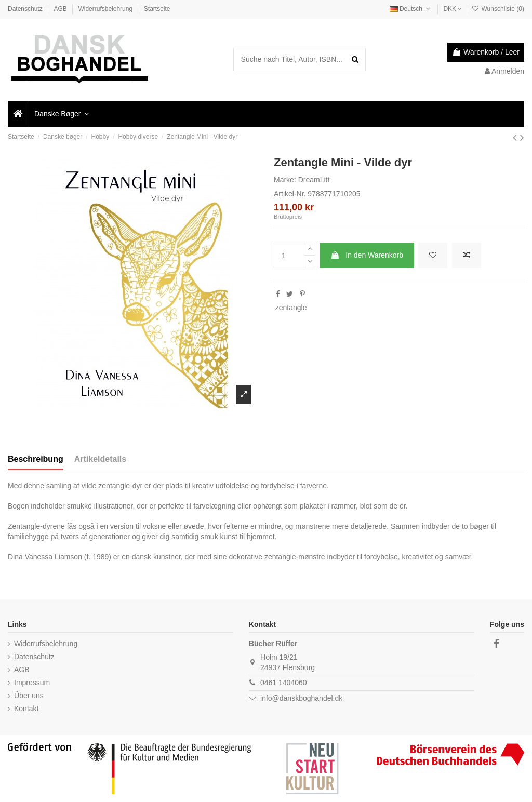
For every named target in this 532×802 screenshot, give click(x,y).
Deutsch (411, 9)
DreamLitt (314, 180)
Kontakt (26, 709)
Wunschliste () (498, 9)
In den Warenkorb (367, 255)
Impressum (32, 683)
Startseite (157, 9)
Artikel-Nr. (290, 194)
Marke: (285, 180)
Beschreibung (36, 459)
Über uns (29, 696)
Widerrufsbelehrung (106, 9)
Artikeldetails (100, 459)
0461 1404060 (284, 683)
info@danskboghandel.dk (301, 698)
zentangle (291, 308)
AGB (61, 9)
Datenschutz (26, 9)
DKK (453, 9)
